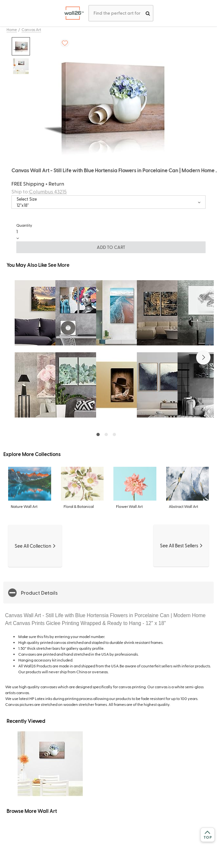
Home (12, 29)
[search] (148, 13)
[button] (203, 358)
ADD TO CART (111, 247)
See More (59, 265)
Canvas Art (31, 29)
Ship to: (39, 191)
